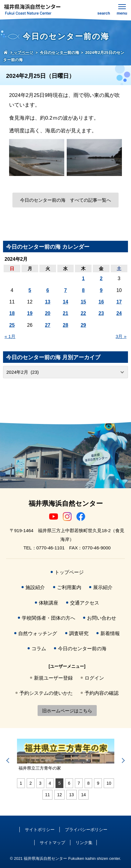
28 (65, 325)
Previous (9, 760)
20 (48, 313)
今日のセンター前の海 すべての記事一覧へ (65, 200)
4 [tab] (50, 783)
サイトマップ (52, 843)
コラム (39, 649)
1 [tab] (21, 783)
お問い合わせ (102, 618)
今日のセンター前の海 (82, 649)
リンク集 (84, 843)
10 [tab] (109, 783)
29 (83, 325)
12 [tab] (59, 795)
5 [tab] (59, 783)
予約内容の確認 (102, 693)
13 (48, 302)
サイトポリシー (40, 830)
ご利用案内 (69, 587)
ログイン (94, 678)
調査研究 (79, 633)
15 (83, 302)
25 (12, 325)
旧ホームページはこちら (67, 711)
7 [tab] (79, 783)
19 (30, 313)
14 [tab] (84, 795)
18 (12, 313)
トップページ (69, 572)
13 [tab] (72, 795)
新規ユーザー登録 (53, 678)
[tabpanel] (66, 755)
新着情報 (110, 633)
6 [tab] (69, 783)
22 (83, 313)
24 (119, 313)
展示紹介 (103, 587)
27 (48, 325)
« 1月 (10, 336)
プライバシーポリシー (86, 830)
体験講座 (49, 603)
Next (122, 760)
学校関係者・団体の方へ (49, 618)
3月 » (121, 336)
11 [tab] (48, 795)
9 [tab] (98, 783)
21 (65, 313)
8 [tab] (89, 783)
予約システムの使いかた (46, 693)
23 (101, 313)
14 (65, 302)
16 (101, 302)
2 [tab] (31, 783)
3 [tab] (40, 783)
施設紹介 (35, 587)
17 (119, 302)
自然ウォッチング (38, 633)
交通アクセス (85, 603)
